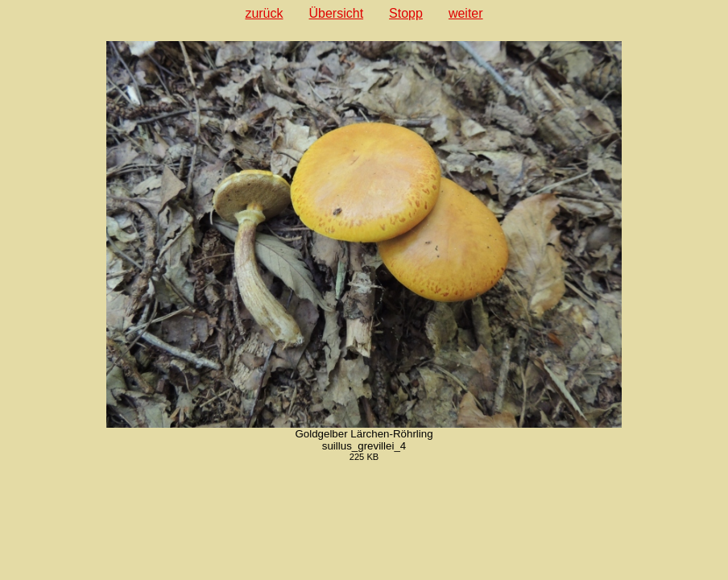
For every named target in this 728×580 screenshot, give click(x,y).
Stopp (406, 13)
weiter (466, 13)
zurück (264, 13)
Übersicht (337, 13)
